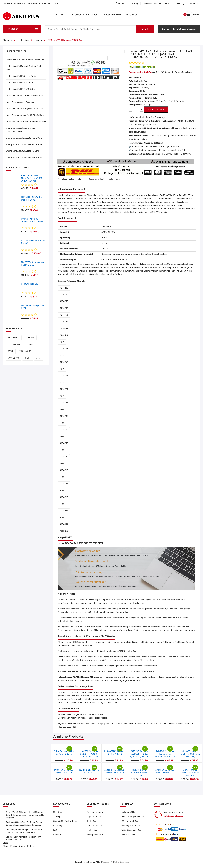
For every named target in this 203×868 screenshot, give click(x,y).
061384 (29, 344)
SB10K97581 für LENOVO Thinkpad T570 (139, 773)
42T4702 (64, 416)
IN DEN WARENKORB (156, 110)
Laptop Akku (23, 40)
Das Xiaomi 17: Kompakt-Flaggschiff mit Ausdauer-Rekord (23, 838)
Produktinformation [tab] (71, 179)
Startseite (62, 15)
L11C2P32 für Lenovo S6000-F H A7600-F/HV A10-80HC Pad (89, 754)
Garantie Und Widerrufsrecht (157, 3)
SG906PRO (13, 338)
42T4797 (64, 497)
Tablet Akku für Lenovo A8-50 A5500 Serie (25, 115)
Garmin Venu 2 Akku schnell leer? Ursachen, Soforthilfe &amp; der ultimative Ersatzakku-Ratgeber (26, 815)
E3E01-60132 (25, 351)
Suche (145, 29)
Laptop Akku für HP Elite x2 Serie (20, 83)
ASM (62, 342)
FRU (62, 410)
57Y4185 (64, 335)
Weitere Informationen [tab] (104, 179)
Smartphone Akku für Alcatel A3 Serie (23, 151)
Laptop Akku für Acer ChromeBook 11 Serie (25, 60)
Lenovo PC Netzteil (129, 835)
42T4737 (64, 308)
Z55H (39, 358)
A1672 (11, 351)
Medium (15, 846)
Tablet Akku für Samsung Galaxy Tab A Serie (25, 109)
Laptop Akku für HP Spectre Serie (21, 76)
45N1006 (64, 531)
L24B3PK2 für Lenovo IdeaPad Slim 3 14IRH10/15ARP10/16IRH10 (167, 754)
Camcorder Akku (94, 826)
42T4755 (64, 443)
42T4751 (64, 430)
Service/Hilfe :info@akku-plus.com (179, 29)
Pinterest (31, 846)
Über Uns (120, 3)
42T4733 (64, 301)
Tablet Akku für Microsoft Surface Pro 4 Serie (26, 122)
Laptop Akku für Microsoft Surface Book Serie (24, 68)
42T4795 (64, 484)
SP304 (28, 358)
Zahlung (134, 3)
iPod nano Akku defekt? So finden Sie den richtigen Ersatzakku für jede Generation (24, 824)
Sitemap (57, 835)
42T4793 (64, 470)
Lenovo (38, 40)
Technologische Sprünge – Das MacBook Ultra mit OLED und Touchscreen (24, 831)
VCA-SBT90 (13, 358)
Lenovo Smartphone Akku (132, 817)
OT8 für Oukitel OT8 (30, 284)
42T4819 (64, 524)
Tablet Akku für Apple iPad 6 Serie (21, 102)
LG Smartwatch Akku (130, 821)
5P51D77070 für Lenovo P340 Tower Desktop (190, 773)
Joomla (23, 846)
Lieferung (180, 3)
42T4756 (64, 376)
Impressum (195, 3)
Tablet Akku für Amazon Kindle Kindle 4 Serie (25, 96)
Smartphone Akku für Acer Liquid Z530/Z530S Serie (21, 130)
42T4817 (64, 511)
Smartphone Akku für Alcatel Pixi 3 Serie (24, 144)
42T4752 (64, 362)
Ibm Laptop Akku (128, 812)
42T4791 (64, 457)
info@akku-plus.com (174, 816)
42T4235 (64, 288)
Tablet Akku (92, 821)
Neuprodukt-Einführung (86, 15)
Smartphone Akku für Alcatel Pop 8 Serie (24, 138)
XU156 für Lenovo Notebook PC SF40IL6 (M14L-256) (190, 754)
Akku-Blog (132, 15)
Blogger (6, 846)
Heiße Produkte (112, 15)
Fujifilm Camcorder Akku (131, 830)
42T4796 (64, 403)
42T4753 (64, 315)
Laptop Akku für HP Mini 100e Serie (21, 89)
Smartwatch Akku (95, 812)
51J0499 (64, 328)
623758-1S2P (14, 344)
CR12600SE (29, 338)
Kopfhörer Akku (94, 817)
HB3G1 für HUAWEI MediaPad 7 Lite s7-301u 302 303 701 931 (32, 178)
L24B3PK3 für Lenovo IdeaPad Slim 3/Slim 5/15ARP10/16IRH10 (139, 754)
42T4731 (64, 295)
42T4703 (64, 349)
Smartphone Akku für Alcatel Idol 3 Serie (24, 157)
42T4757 (64, 322)
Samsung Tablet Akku (130, 826)
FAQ (55, 830)
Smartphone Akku (95, 835)
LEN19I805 (142, 81)
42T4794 (64, 389)
